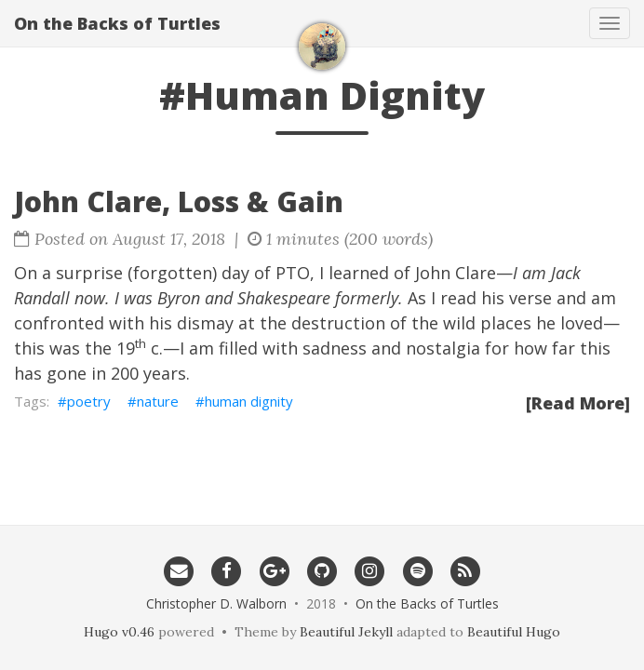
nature (158, 401)
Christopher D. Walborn (216, 603)
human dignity (249, 401)
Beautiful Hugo (514, 632)
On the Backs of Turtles (117, 23)
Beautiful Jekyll (346, 632)
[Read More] (578, 403)
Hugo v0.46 (119, 632)
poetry (89, 401)
